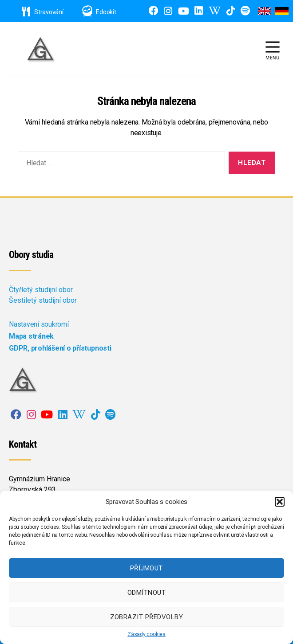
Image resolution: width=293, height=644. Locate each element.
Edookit (106, 12)
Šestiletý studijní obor (43, 300)
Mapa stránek (31, 336)
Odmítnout (147, 593)
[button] (280, 502)
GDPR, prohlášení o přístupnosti (60, 348)
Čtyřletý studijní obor (41, 290)
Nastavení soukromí (39, 324)
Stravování (43, 12)
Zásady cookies (146, 634)
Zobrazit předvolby (147, 617)
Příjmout (146, 568)
